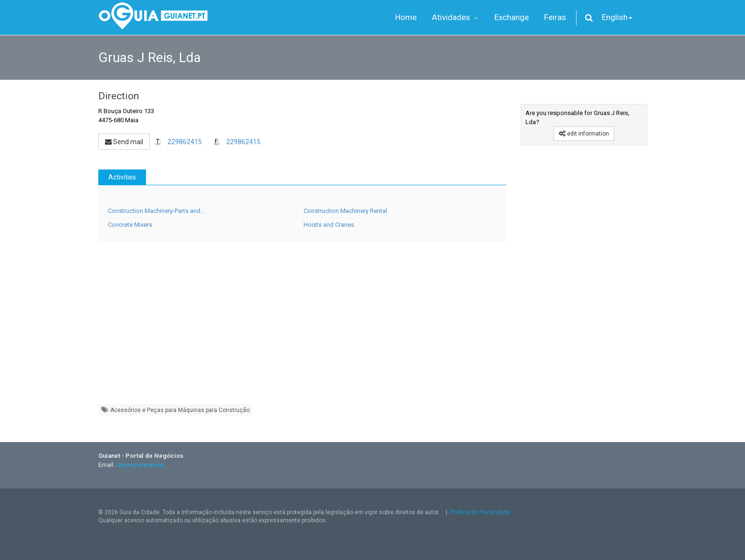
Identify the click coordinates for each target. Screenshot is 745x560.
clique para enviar (140, 465)
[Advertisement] (302, 328)
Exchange (512, 17)
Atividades (456, 17)
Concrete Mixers (130, 225)
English (617, 17)
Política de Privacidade (480, 512)
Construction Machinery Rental (345, 211)
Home (406, 17)
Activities (122, 177)
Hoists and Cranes (329, 225)
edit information (584, 134)
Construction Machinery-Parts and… (156, 211)
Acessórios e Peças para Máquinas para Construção (175, 410)
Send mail (124, 142)
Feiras (555, 17)
